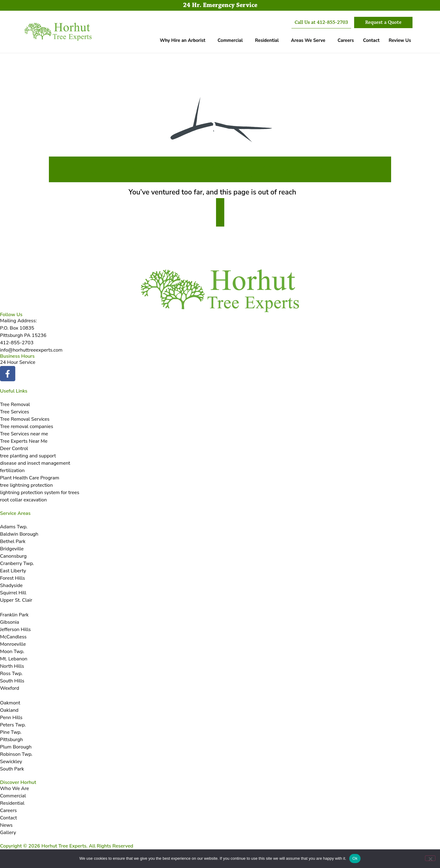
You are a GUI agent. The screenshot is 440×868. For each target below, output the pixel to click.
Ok (355, 858)
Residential (267, 40)
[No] (430, 858)
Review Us (400, 40)
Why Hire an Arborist (183, 40)
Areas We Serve (308, 40)
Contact (371, 40)
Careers (346, 40)
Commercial (230, 40)
